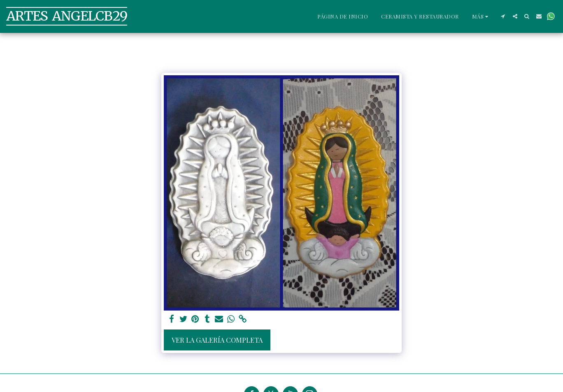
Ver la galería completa (217, 340)
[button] (503, 16)
